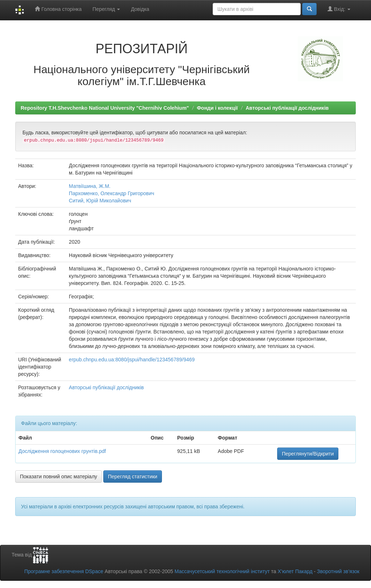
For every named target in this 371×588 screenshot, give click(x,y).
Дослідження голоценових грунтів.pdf (62, 451)
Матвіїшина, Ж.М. (90, 186)
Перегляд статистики (133, 476)
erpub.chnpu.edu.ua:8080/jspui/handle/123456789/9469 (132, 360)
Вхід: (339, 9)
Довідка (140, 9)
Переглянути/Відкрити (308, 454)
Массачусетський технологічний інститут (222, 571)
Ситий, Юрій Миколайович (100, 201)
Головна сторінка (58, 9)
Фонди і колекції (217, 108)
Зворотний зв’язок (338, 571)
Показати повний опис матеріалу (59, 476)
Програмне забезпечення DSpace (64, 571)
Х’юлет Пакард (295, 571)
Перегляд (106, 9)
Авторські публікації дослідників (287, 108)
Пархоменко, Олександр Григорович (112, 193)
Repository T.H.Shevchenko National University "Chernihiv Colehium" (105, 108)
